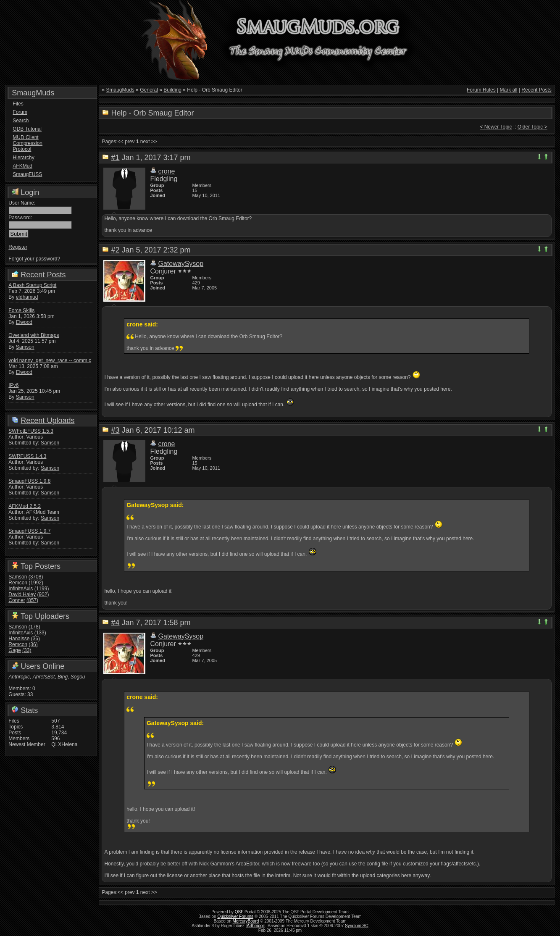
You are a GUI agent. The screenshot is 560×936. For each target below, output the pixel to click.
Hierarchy (23, 158)
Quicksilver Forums (235, 916)
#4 (115, 623)
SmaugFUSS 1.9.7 (29, 531)
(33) (27, 650)
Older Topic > (532, 127)
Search (21, 121)
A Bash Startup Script (32, 285)
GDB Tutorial (27, 129)
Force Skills (21, 310)
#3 (115, 430)
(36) (35, 639)
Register (18, 247)
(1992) (36, 583)
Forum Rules (481, 90)
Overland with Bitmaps (34, 335)
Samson (25, 347)
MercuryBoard (246, 921)
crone (166, 171)
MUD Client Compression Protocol (28, 143)
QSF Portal (245, 912)
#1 (115, 158)
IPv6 (13, 385)
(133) (40, 633)
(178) (34, 627)
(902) (43, 594)
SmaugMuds (33, 93)
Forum (20, 112)
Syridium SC (357, 926)
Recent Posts (43, 275)
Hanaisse (19, 639)
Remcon (18, 583)
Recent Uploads (47, 421)
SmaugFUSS (27, 174)
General (149, 90)
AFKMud (22, 166)
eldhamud (27, 297)
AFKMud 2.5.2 (25, 506)
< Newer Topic (496, 127)
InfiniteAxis (21, 589)
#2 (115, 250)
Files (18, 104)
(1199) (42, 589)
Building (172, 90)
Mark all (508, 90)
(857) (32, 600)
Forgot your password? (34, 259)
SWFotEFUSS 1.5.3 (31, 431)
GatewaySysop (181, 264)
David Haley (22, 594)
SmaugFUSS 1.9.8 (29, 481)
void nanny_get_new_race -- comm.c (50, 360)
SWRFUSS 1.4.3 (27, 456)
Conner (17, 600)
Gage (14, 650)
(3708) (36, 577)
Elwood (24, 322)
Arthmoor (256, 926)
